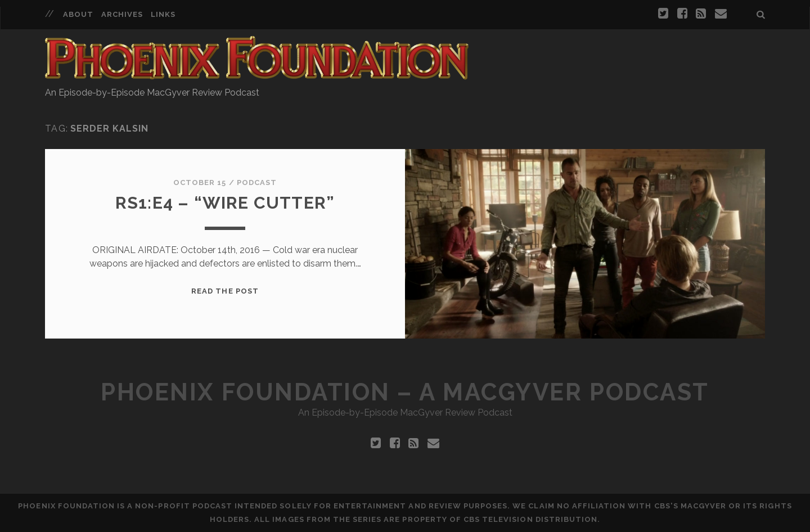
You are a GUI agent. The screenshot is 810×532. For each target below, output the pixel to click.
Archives (122, 14)
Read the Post (225, 291)
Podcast (257, 182)
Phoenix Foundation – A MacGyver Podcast (405, 392)
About (78, 14)
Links (163, 14)
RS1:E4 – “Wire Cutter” (225, 203)
